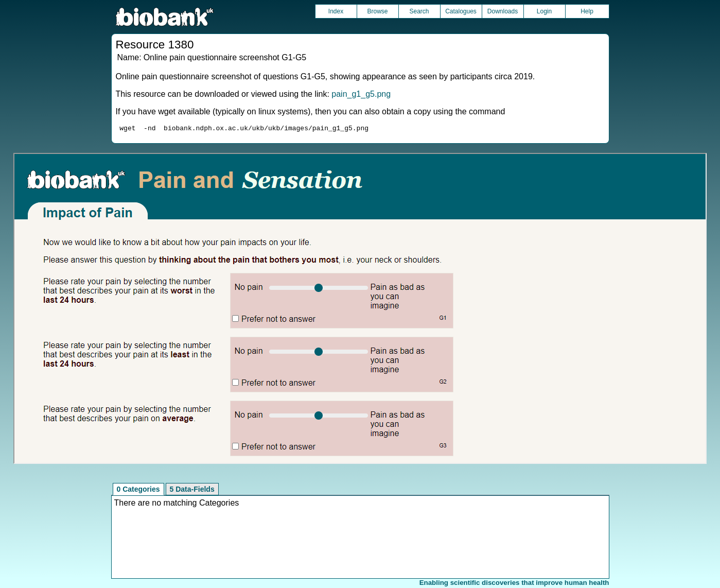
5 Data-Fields (192, 491)
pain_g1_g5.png (361, 94)
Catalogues (461, 11)
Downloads (503, 11)
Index (336, 11)
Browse (377, 11)
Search (419, 11)
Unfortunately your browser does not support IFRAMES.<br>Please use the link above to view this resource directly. (360, 310)
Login (544, 11)
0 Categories (138, 491)
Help (587, 11)
